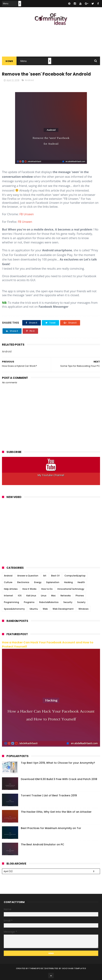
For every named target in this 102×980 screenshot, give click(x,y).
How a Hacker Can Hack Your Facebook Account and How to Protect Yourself (48, 644)
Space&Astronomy (14, 609)
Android (29, 80)
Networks (66, 596)
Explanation (53, 582)
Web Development (63, 609)
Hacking (68, 582)
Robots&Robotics (49, 602)
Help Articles (11, 589)
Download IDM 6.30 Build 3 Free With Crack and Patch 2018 (59, 779)
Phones (80, 596)
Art (45, 576)
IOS (20, 596)
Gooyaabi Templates (74, 968)
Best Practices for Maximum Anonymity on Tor (51, 828)
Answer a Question (28, 576)
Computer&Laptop (75, 576)
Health (81, 582)
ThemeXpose (36, 968)
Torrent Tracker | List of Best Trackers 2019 (49, 795)
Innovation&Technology (71, 589)
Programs (29, 602)
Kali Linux (31, 596)
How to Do (47, 589)
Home (9, 61)
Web (45, 609)
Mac (53, 596)
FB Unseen (27, 214)
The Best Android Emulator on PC (42, 844)
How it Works (29, 589)
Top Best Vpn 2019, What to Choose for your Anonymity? (58, 763)
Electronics (23, 582)
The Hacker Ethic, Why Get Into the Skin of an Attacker (56, 812)
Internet (9, 596)
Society (81, 602)
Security (68, 602)
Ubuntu (34, 609)
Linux (44, 596)
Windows (84, 609)
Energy (38, 582)
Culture (8, 582)
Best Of (55, 576)
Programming (11, 602)
